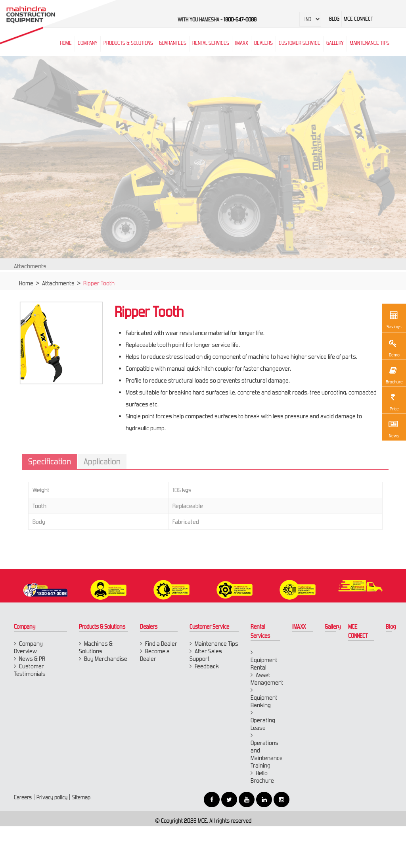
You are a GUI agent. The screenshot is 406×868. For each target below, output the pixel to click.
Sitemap (81, 797)
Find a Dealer (161, 644)
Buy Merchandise (106, 659)
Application (106, 462)
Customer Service (300, 43)
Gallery (333, 627)
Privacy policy (52, 797)
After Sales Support (206, 655)
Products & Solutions (128, 43)
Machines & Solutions (96, 647)
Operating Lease (263, 724)
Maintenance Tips (370, 43)
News (393, 428)
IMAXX (299, 627)
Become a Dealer (155, 655)
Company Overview (28, 647)
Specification (54, 462)
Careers (23, 797)
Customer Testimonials (30, 670)
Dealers (263, 43)
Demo (393, 347)
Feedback (207, 666)
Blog (391, 627)
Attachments (58, 288)
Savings (394, 319)
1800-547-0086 (240, 20)
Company (88, 43)
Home (26, 288)
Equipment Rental (264, 664)
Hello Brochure (262, 777)
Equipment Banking (264, 701)
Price (393, 401)
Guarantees (173, 43)
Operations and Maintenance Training (267, 754)
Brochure (394, 374)
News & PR (32, 659)
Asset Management (267, 679)
